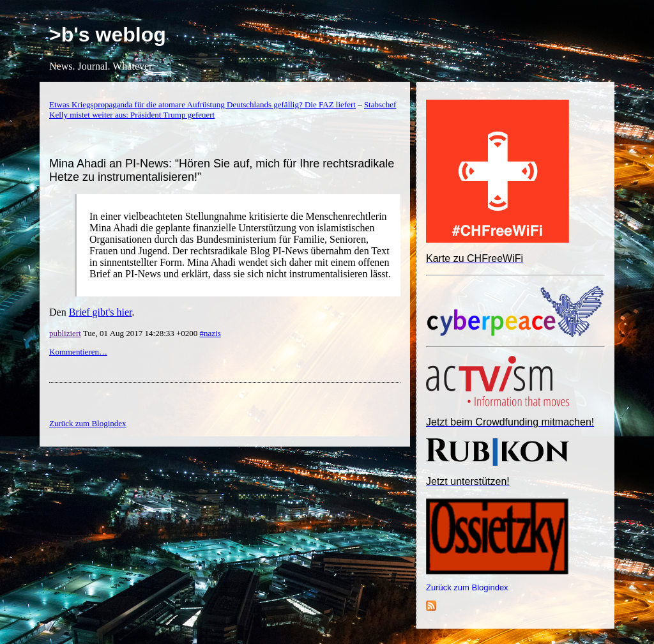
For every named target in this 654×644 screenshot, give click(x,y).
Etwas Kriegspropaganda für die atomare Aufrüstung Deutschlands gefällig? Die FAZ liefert (202, 104)
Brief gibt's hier (101, 312)
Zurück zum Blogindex (467, 587)
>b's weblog (108, 34)
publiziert (65, 333)
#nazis (210, 333)
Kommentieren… (78, 352)
